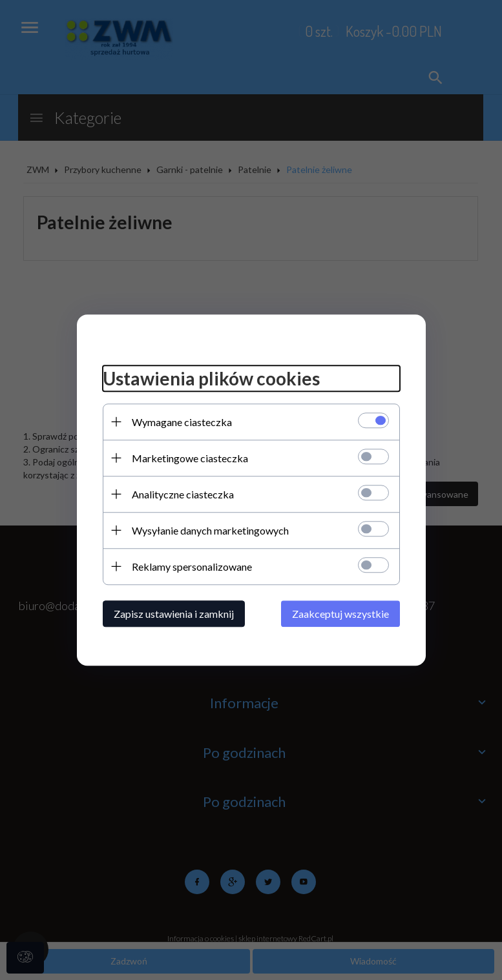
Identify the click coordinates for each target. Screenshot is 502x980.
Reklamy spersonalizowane (192, 567)
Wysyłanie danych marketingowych (210, 530)
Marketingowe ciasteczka (190, 458)
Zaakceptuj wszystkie (340, 614)
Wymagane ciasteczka (182, 422)
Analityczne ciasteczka (183, 494)
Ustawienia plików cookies (211, 378)
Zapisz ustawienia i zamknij (174, 614)
